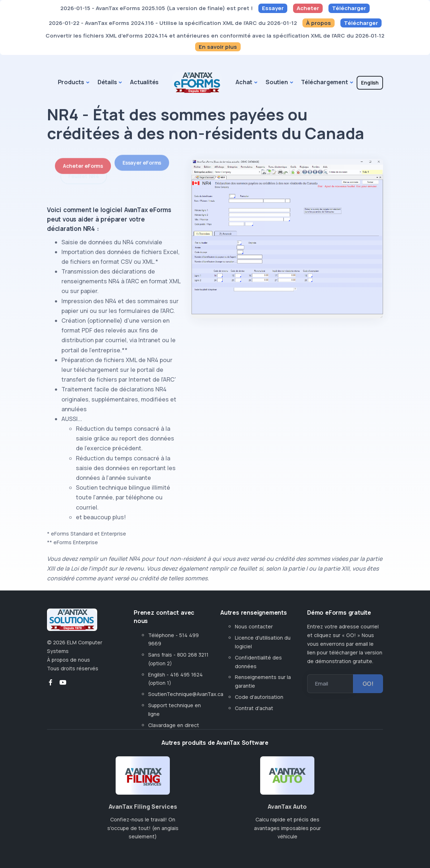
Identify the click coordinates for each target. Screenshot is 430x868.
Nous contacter (254, 626)
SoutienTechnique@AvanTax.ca (186, 694)
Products (71, 82)
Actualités (144, 82)
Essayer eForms (142, 156)
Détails (107, 82)
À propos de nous (68, 660)
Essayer (273, 8)
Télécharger (349, 8)
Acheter (308, 8)
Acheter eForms (83, 162)
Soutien (277, 82)
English (370, 83)
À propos (319, 23)
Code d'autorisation (259, 697)
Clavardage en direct (175, 725)
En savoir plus (218, 47)
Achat (244, 82)
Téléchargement (324, 82)
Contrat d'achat (254, 708)
